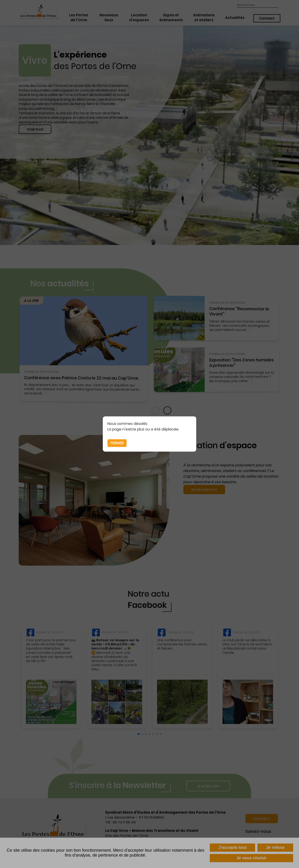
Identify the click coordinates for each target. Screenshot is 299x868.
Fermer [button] (117, 443)
